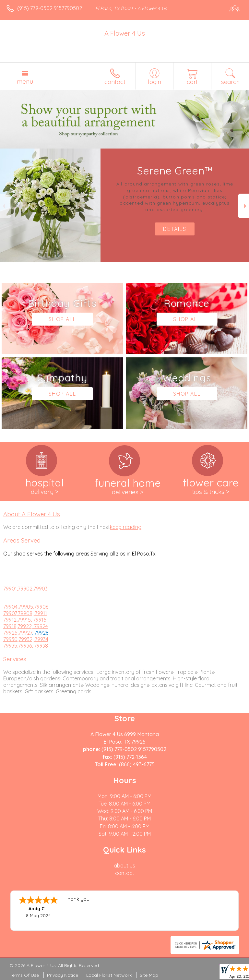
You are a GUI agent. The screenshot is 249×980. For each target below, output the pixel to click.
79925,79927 (18, 633)
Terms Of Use (24, 975)
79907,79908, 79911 (25, 613)
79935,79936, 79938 (26, 646)
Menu (25, 81)
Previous (5, 206)
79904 (10, 607)
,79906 (41, 607)
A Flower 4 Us (125, 33)
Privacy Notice (63, 975)
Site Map (149, 975)
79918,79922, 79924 (26, 626)
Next (244, 206)
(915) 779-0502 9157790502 (50, 8)
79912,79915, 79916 (25, 620)
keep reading (126, 527)
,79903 (40, 589)
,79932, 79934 (33, 639)
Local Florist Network (109, 975)
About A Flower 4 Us (32, 514)
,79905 (25, 607)
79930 (10, 639)
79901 (10, 589)
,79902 (25, 589)
